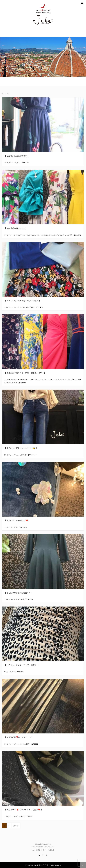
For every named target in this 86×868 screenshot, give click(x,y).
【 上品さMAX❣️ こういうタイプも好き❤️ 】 (23, 810)
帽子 (18, 163)
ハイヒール (39, 235)
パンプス (56, 235)
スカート (25, 235)
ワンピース (13, 163)
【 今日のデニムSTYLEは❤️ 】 (17, 520)
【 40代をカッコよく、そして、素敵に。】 (22, 665)
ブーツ (73, 380)
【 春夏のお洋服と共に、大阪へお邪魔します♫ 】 (25, 373)
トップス (32, 235)
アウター (7, 380)
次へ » (16, 826)
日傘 (14, 383)
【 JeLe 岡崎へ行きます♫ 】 (16, 228)
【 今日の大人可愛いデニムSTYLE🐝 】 (21, 448)
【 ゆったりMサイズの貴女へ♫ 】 (18, 593)
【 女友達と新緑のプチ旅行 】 (17, 156)
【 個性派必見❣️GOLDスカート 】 (19, 737)
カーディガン (18, 235)
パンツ (50, 235)
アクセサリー (8, 235)
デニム (38, 380)
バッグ (6, 163)
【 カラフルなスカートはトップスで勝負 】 (22, 301)
